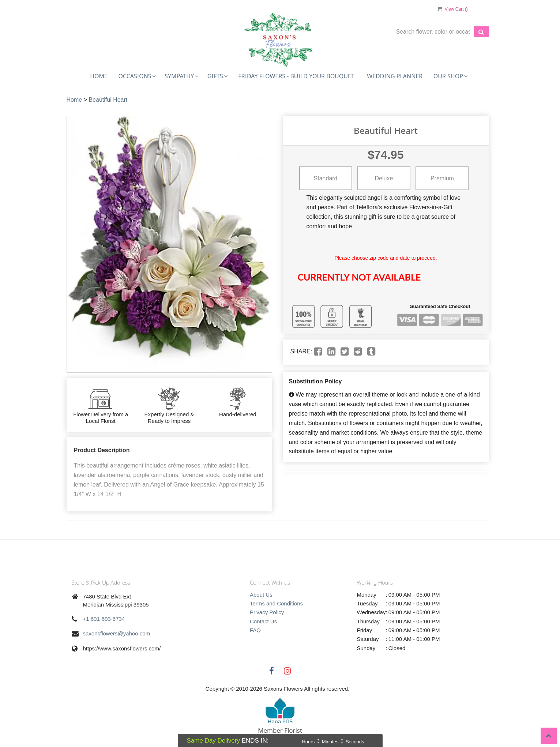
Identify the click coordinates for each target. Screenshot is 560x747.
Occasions (137, 76)
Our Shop (450, 76)
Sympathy (181, 76)
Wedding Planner (395, 76)
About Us (261, 595)
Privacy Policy (267, 612)
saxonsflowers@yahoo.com (117, 633)
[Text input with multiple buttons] (433, 32)
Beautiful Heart (108, 100)
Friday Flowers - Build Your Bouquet (296, 76)
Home (99, 76)
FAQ (255, 630)
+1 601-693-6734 (104, 619)
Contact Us (263, 621)
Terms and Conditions (276, 603)
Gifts (217, 76)
